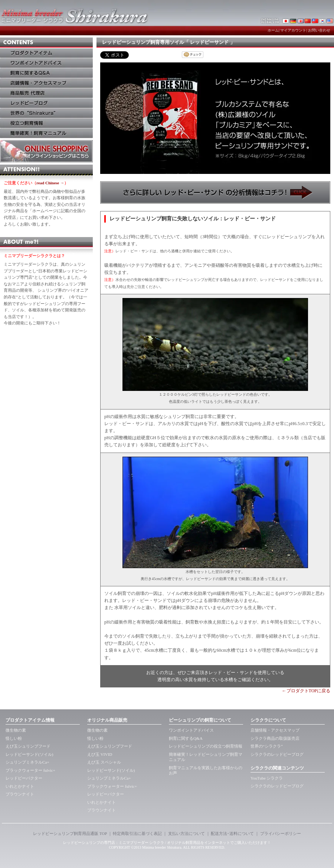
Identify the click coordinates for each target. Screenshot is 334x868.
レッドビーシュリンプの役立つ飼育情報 (206, 746)
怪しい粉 (14, 738)
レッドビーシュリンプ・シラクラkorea (323, 20)
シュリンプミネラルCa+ (27, 762)
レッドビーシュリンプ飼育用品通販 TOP (70, 833)
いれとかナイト (20, 786)
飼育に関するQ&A (46, 73)
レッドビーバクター (24, 778)
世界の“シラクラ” (267, 746)
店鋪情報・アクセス (46, 83)
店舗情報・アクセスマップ (275, 730)
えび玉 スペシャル (104, 762)
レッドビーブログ (46, 103)
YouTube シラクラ (267, 778)
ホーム (273, 30)
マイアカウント (293, 30)
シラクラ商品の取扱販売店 (275, 738)
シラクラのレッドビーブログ (277, 754)
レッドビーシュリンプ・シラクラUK (301, 20)
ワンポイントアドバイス (46, 63)
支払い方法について (186, 833)
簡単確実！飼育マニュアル (46, 133)
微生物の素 (16, 730)
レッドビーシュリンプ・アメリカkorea (330, 20)
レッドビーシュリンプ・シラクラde (293, 20)
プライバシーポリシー (281, 833)
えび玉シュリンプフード (28, 746)
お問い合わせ (319, 30)
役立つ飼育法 (46, 123)
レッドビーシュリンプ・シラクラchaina (308, 20)
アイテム (46, 53)
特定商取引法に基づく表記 (137, 833)
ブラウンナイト (20, 794)
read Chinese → (50, 183)
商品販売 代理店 (46, 93)
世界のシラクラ (46, 113)
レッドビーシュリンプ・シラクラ (286, 20)
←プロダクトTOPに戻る (306, 691)
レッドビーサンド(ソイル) (29, 754)
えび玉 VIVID (100, 754)
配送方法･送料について (232, 833)
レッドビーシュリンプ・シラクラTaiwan (315, 20)
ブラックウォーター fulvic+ (30, 770)
